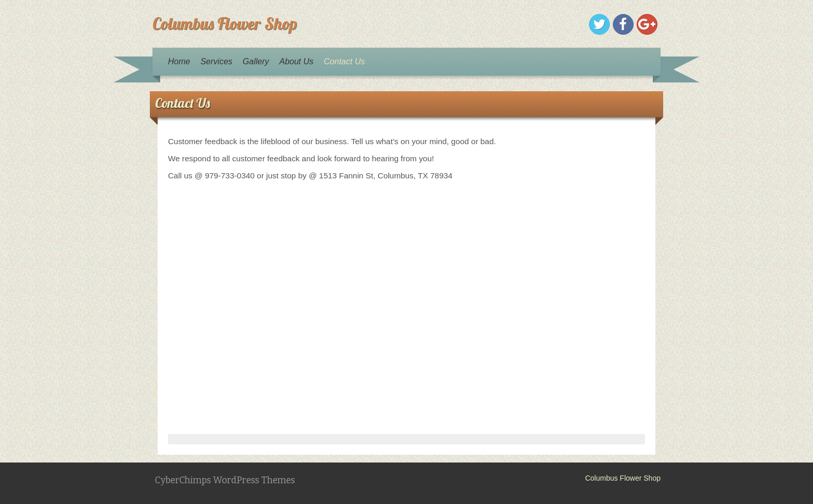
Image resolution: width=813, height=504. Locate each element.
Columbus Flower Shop (225, 23)
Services (216, 61)
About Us (297, 61)
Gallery (256, 61)
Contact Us (345, 61)
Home (179, 61)
